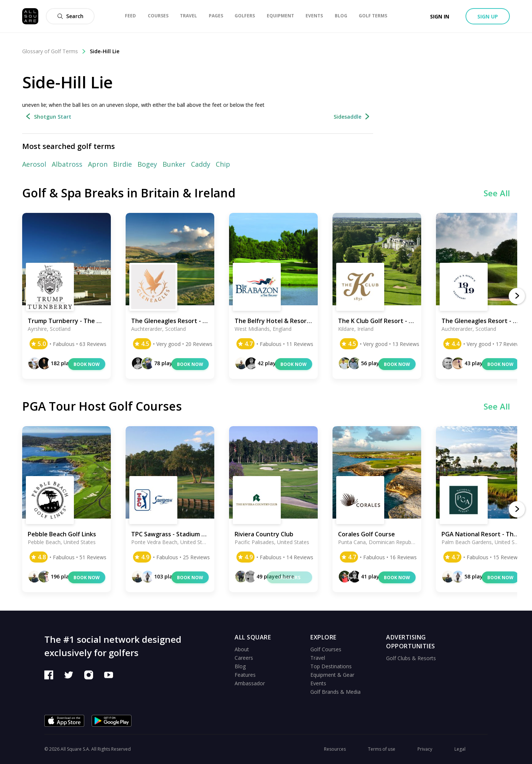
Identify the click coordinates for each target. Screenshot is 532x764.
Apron (98, 164)
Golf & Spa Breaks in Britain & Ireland (129, 193)
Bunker (174, 164)
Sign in (440, 16)
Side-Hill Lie (105, 51)
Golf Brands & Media (335, 692)
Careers (244, 658)
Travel (318, 658)
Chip (223, 164)
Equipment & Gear (332, 675)
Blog (240, 666)
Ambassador (250, 683)
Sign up (488, 16)
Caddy (201, 164)
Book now (87, 364)
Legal (460, 749)
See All (497, 193)
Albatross (67, 164)
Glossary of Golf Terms (54, 51)
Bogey (147, 164)
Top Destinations (331, 666)
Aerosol (34, 164)
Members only (289, 579)
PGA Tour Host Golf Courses (102, 406)
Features (245, 675)
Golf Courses (326, 649)
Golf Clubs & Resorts (411, 658)
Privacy (425, 749)
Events (318, 683)
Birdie (122, 164)
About (242, 649)
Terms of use (382, 749)
